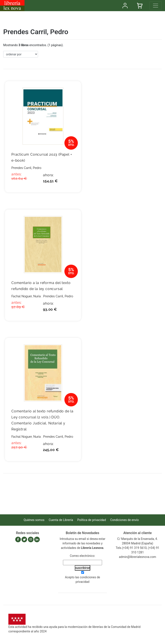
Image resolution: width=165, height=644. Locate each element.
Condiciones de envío (125, 520)
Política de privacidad (92, 520)
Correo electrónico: (82, 556)
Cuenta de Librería (61, 520)
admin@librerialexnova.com (138, 557)
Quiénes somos (34, 520)
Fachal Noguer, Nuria (26, 296)
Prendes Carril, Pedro (26, 168)
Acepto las (82, 579)
